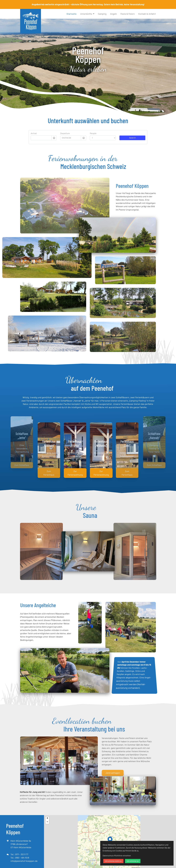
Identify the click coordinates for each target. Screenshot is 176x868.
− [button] (47, 822)
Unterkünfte (86, 14)
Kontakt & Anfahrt (147, 14)
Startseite (71, 14)
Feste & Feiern (128, 14)
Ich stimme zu (133, 861)
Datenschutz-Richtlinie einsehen (117, 855)
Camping (102, 14)
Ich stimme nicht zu (113, 861)
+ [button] (47, 818)
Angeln (113, 14)
